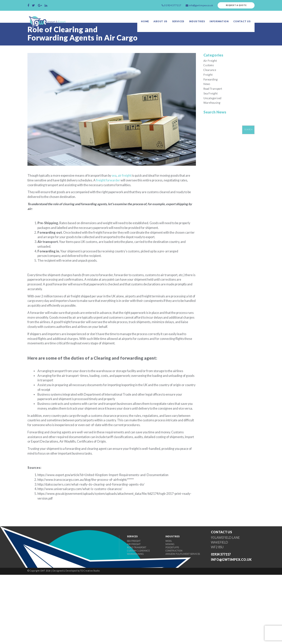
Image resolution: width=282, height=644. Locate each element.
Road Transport (213, 103)
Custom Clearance (128, 620)
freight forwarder (141, 193)
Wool (161, 609)
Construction (167, 620)
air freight (138, 187)
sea (126, 187)
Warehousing (212, 118)
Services (172, 24)
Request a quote (234, 6)
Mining (162, 613)
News (207, 98)
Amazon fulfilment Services (177, 624)
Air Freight (210, 72)
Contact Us (242, 24)
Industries (193, 24)
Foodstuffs (165, 617)
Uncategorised (213, 113)
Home (136, 24)
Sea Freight (211, 108)
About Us (153, 24)
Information (217, 24)
